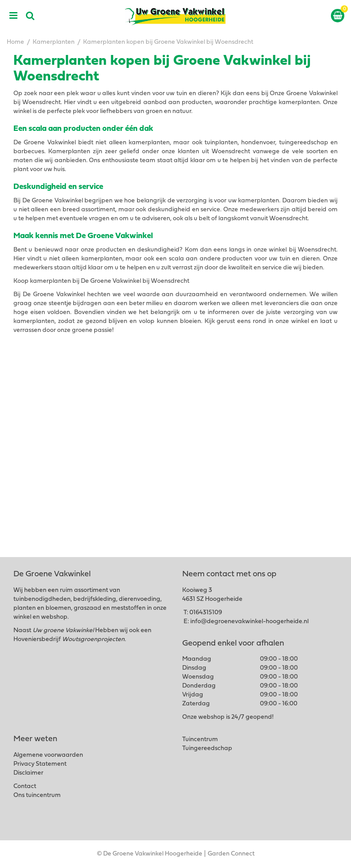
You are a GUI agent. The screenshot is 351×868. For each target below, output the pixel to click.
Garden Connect (231, 854)
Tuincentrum (200, 740)
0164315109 (206, 613)
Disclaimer (28, 773)
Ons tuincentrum (37, 795)
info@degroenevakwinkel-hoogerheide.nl (249, 622)
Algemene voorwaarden (48, 755)
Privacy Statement (40, 764)
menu (13, 16)
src (30, 16)
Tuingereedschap (207, 748)
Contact (25, 786)
